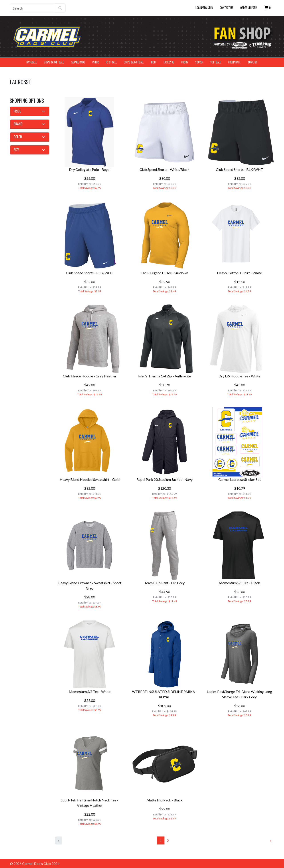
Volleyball (234, 62)
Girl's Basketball (134, 62)
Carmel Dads (78, 62)
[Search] (32, 8)
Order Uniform (249, 8)
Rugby (185, 62)
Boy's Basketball (54, 62)
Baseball (32, 62)
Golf (154, 62)
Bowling (253, 62)
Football (111, 62)
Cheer (96, 62)
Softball (216, 62)
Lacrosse (169, 62)
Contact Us (227, 8)
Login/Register (204, 8)
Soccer (199, 62)
